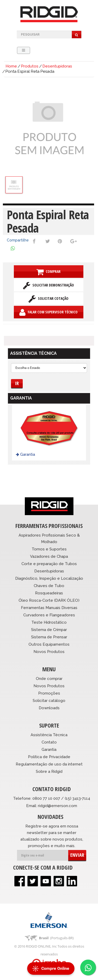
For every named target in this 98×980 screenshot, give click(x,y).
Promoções (49, 693)
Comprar (48, 272)
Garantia (25, 454)
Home (11, 66)
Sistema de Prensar (49, 637)
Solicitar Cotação (48, 299)
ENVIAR (77, 855)
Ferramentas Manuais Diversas (49, 608)
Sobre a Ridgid (49, 771)
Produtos (30, 66)
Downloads (49, 708)
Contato (49, 742)
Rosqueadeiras (49, 593)
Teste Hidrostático (49, 622)
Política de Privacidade (49, 757)
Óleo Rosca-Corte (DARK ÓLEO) (49, 600)
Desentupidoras (57, 66)
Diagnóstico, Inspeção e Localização (49, 578)
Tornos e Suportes (49, 549)
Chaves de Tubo (49, 586)
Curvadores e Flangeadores (49, 615)
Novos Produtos (49, 652)
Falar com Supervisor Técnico (48, 312)
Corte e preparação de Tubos (49, 564)
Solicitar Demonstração (48, 285)
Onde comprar (49, 679)
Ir (17, 383)
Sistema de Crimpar (49, 630)
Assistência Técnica (49, 735)
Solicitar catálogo (49, 701)
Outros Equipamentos (49, 644)
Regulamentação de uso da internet (49, 764)
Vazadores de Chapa (49, 556)
